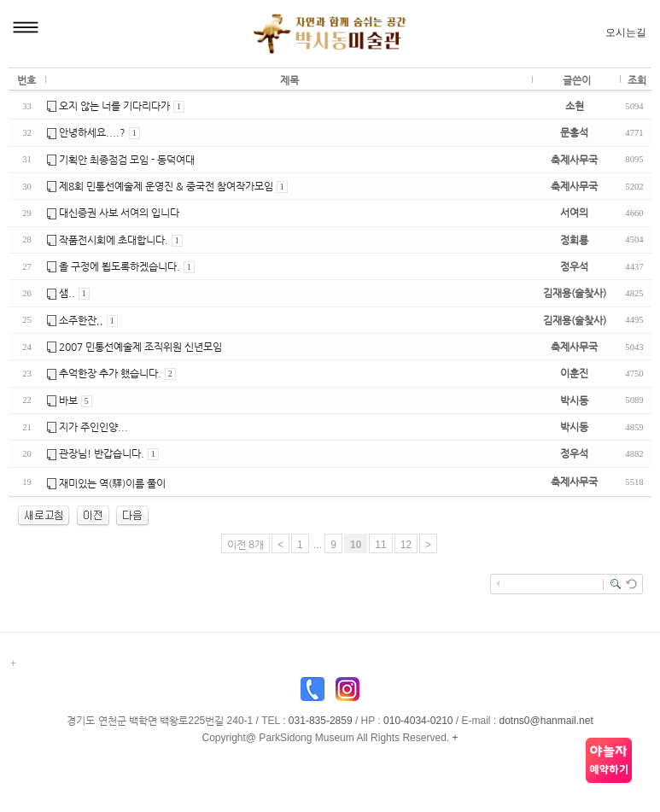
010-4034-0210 (418, 721)
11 (380, 545)
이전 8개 (245, 545)
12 (406, 545)
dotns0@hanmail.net (546, 721)
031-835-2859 (321, 721)
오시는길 (626, 32)
